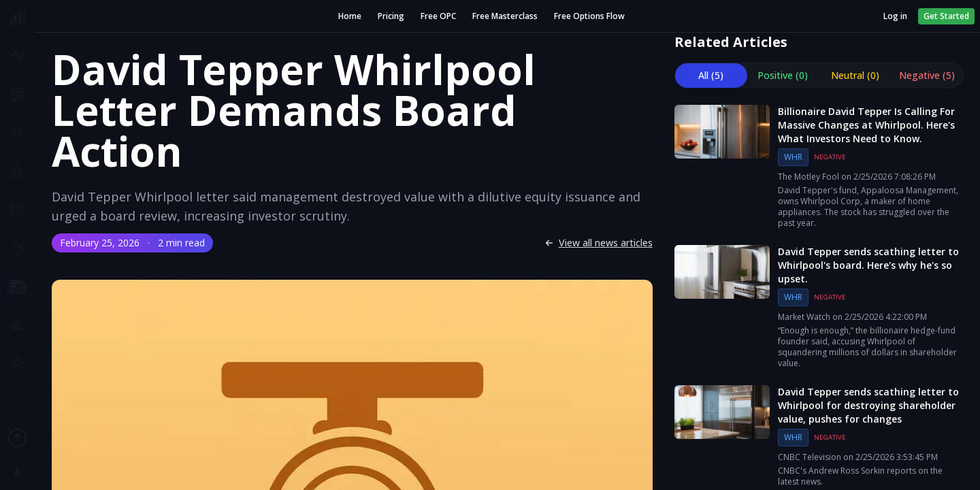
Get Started (946, 16)
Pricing (391, 16)
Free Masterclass (505, 16)
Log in (895, 16)
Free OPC (438, 16)
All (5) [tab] (711, 75)
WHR (793, 157)
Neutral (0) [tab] (855, 75)
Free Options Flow (589, 16)
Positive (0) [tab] (783, 75)
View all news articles (599, 243)
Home (350, 16)
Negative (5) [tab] (927, 75)
